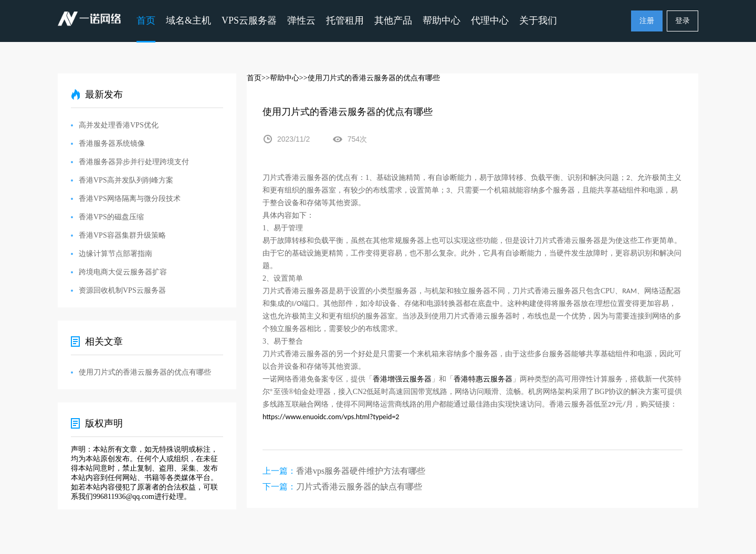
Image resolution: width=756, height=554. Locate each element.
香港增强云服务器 (402, 379)
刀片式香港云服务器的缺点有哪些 (359, 487)
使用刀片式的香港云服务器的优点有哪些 (145, 372)
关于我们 (538, 20)
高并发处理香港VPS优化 (119, 125)
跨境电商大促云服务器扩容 (123, 272)
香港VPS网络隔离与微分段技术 (130, 199)
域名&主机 (188, 20)
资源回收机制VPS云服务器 (122, 290)
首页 (146, 20)
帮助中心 (442, 20)
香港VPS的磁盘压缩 (111, 217)
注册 (647, 21)
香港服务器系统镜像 (112, 143)
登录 (682, 21)
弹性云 (301, 20)
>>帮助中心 (280, 78)
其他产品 (393, 20)
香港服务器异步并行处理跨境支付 (134, 162)
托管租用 (345, 20)
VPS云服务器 (249, 20)
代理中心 (490, 20)
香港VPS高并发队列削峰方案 (126, 180)
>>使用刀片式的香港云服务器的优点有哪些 (370, 78)
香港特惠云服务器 (483, 379)
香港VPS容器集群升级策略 (122, 235)
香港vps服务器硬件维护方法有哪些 (361, 471)
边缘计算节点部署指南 (115, 254)
